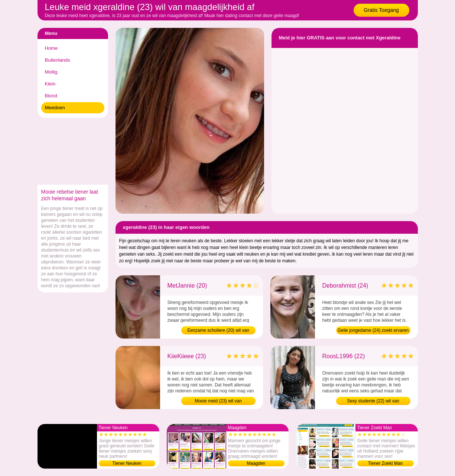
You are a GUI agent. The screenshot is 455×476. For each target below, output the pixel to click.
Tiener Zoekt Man (386, 463)
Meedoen (55, 108)
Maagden (256, 463)
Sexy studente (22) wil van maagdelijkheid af (373, 402)
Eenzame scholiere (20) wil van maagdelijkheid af (218, 331)
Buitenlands (58, 60)
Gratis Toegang (381, 10)
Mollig (51, 72)
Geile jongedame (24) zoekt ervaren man (373, 331)
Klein (50, 84)
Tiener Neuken (127, 463)
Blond (51, 96)
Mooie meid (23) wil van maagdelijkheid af (218, 402)
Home (51, 48)
